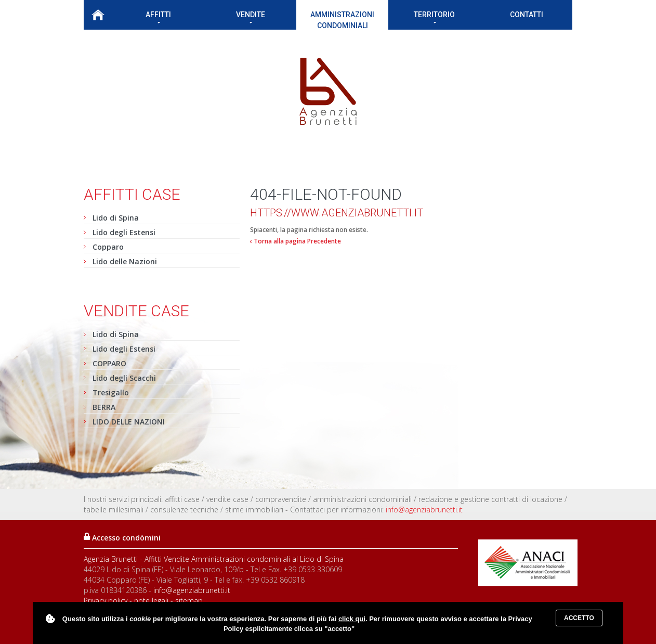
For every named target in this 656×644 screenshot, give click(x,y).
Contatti (527, 15)
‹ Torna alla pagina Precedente (296, 241)
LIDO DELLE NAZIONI (129, 422)
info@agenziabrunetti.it (424, 510)
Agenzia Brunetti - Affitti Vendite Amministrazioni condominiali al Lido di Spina (214, 559)
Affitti (158, 17)
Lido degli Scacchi (124, 378)
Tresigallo (111, 392)
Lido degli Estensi (124, 232)
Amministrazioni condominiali (342, 20)
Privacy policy (106, 601)
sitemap (189, 601)
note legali (151, 601)
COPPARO (109, 363)
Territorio (434, 17)
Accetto (579, 618)
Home (98, 15)
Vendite (251, 17)
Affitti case (132, 194)
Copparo (108, 247)
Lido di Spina (116, 218)
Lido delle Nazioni (125, 261)
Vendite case (136, 311)
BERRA (104, 407)
